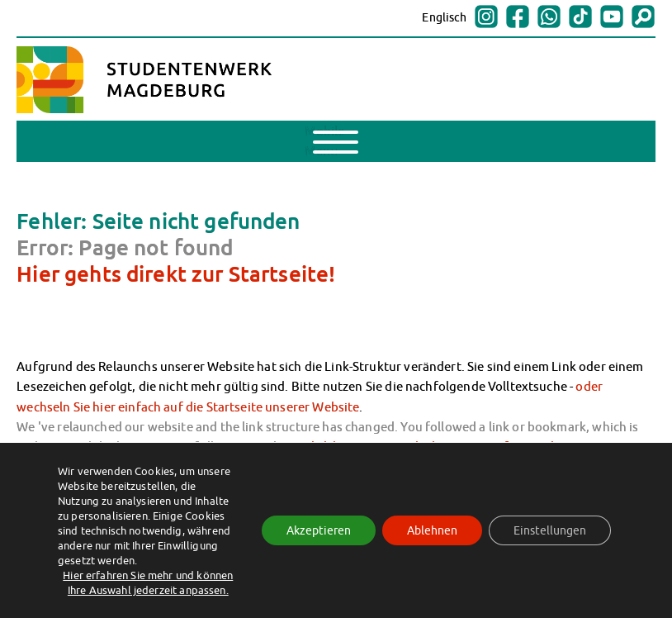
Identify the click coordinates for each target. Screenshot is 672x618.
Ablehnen (432, 530)
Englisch (444, 17)
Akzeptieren (319, 530)
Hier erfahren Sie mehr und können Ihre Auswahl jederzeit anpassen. (148, 582)
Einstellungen (550, 530)
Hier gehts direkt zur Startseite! (176, 273)
